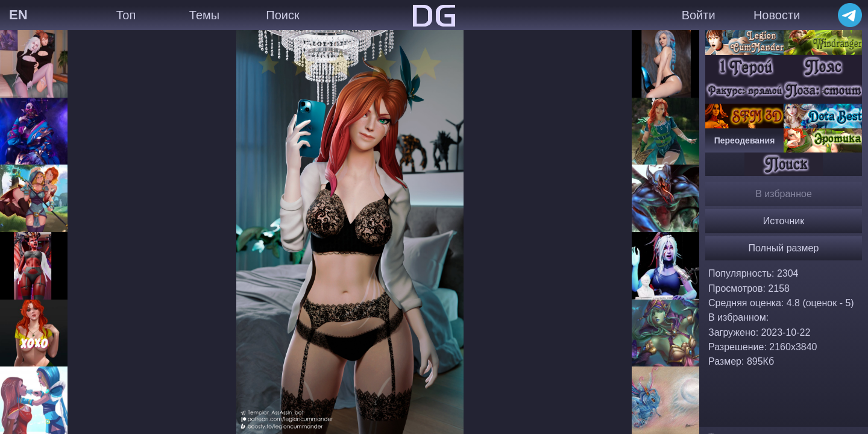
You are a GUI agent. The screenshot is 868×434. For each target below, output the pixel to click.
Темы (204, 15)
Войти (699, 15)
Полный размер (784, 248)
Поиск (282, 15)
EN (18, 15)
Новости (777, 15)
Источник (784, 221)
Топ (126, 15)
